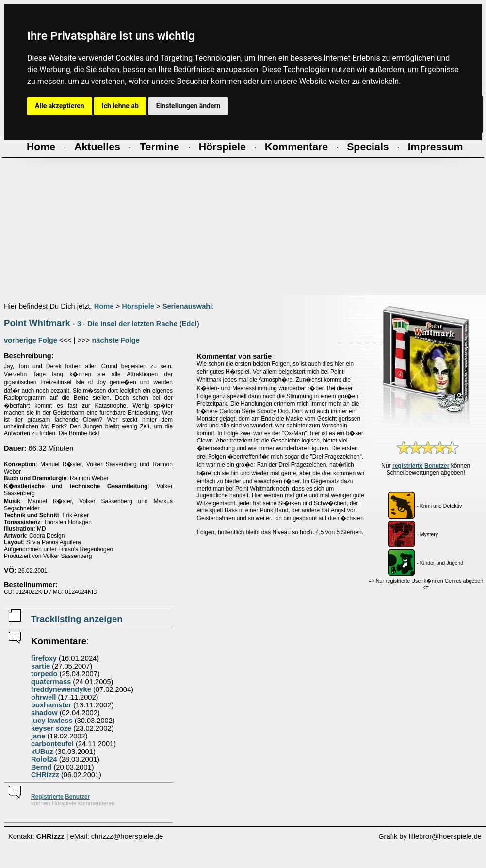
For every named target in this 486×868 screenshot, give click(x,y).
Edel (189, 324)
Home (104, 306)
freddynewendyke (61, 689)
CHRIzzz (45, 775)
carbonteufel (52, 744)
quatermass (51, 682)
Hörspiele (138, 306)
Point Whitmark (37, 323)
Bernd (41, 767)
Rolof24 (44, 759)
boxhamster (51, 705)
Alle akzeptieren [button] (60, 106)
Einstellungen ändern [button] (188, 106)
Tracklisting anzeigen (77, 619)
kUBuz (42, 752)
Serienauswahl (187, 306)
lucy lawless (52, 721)
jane (38, 736)
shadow (44, 713)
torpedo (44, 674)
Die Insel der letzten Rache (132, 324)
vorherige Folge (31, 340)
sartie (40, 666)
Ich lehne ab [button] (120, 106)
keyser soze (51, 728)
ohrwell (43, 697)
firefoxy (44, 658)
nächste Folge (116, 340)
